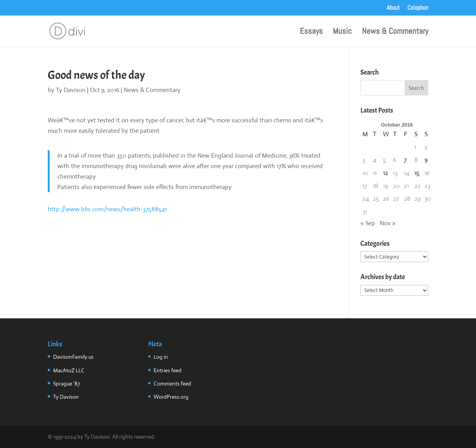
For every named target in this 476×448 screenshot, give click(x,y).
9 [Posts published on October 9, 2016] (426, 160)
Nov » (388, 223)
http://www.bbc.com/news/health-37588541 (107, 209)
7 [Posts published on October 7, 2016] (405, 160)
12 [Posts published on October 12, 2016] (385, 173)
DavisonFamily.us (73, 357)
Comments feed (172, 384)
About (393, 8)
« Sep (368, 223)
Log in (161, 357)
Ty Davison (71, 90)
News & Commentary (395, 32)
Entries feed (168, 370)
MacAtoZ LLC (69, 370)
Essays (311, 32)
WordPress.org (171, 397)
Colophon (418, 8)
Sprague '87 (67, 384)
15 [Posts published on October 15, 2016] (417, 173)
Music (342, 32)
